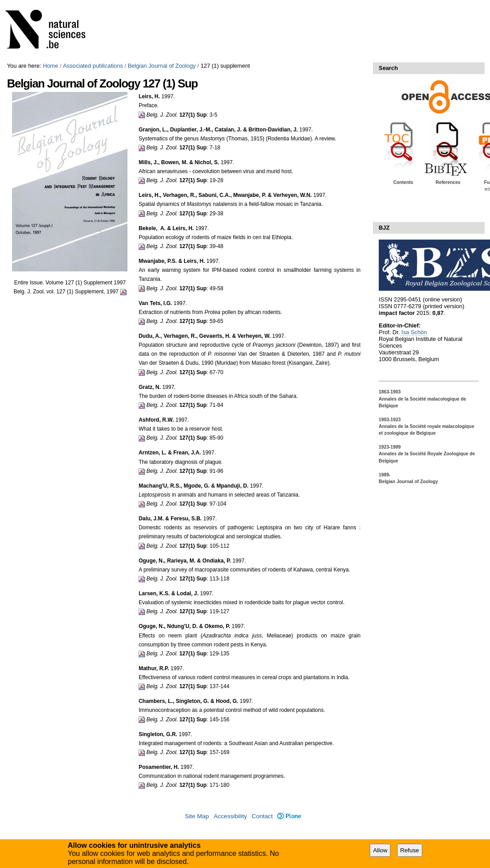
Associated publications (93, 66)
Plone (290, 816)
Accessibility (230, 816)
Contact (262, 816)
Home (50, 66)
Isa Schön (413, 332)
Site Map (197, 816)
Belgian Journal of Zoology (162, 66)
